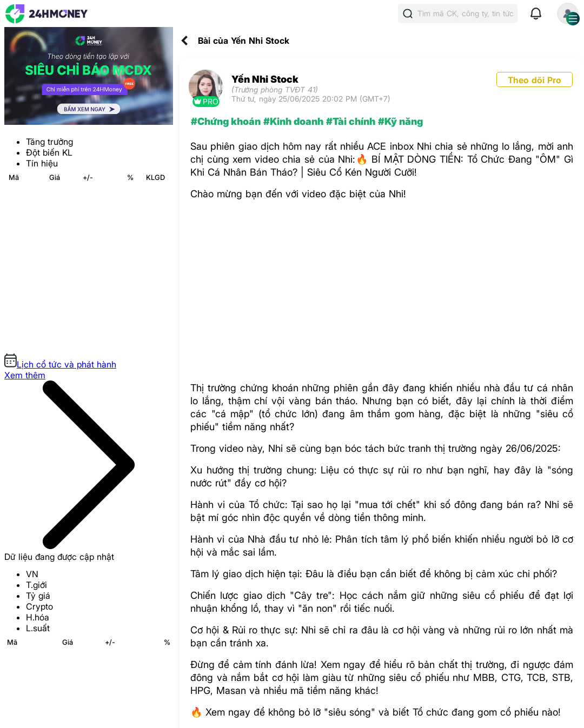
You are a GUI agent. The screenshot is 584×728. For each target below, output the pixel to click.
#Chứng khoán (226, 121)
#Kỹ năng (400, 121)
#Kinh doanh (293, 121)
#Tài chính (351, 121)
